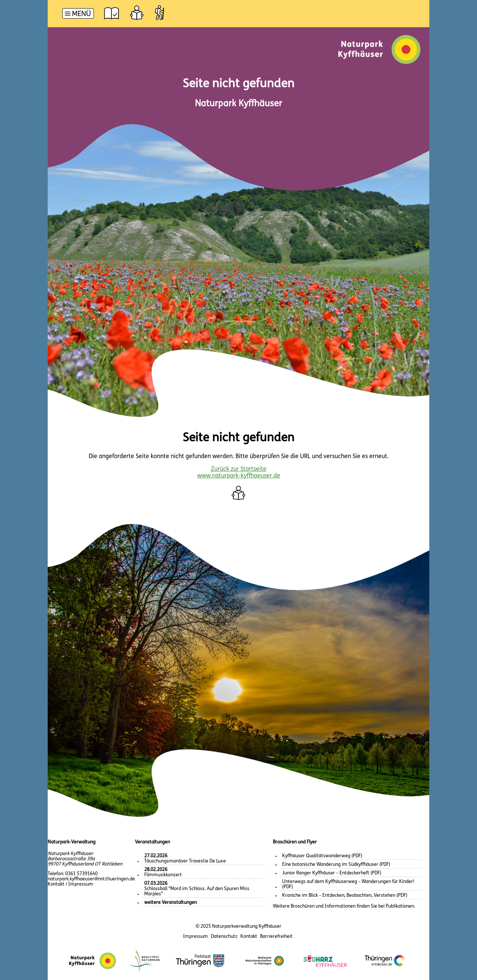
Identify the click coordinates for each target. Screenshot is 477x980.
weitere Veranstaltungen (170, 903)
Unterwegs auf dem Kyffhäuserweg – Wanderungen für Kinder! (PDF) (348, 884)
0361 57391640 (81, 874)
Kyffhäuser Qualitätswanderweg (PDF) (322, 856)
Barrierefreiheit (276, 937)
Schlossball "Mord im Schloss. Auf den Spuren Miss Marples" (197, 889)
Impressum (195, 937)
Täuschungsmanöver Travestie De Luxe (185, 859)
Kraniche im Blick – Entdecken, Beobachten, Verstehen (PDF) (345, 896)
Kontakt (249, 937)
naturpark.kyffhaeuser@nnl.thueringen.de (91, 879)
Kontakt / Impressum (70, 884)
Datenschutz (224, 937)
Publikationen (400, 906)
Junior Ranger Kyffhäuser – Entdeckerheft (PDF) (332, 873)
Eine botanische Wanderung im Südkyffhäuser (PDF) (336, 865)
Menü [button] (81, 14)
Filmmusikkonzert (163, 872)
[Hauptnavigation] (78, 14)
